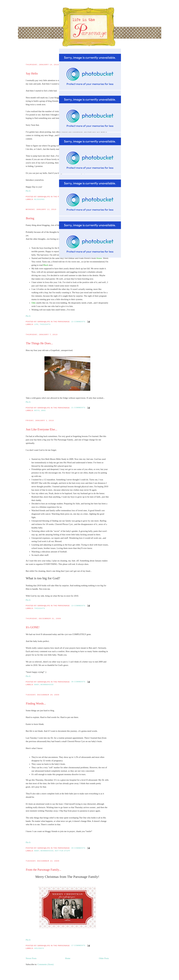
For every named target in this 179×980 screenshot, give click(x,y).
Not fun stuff (63, 851)
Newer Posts (31, 958)
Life (36, 324)
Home (68, 958)
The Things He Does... (39, 343)
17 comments (78, 945)
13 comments (78, 606)
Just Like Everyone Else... (42, 429)
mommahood (47, 684)
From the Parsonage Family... (44, 870)
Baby (37, 684)
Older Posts (104, 958)
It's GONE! (33, 627)
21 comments (78, 407)
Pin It (28, 316)
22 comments (78, 322)
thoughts (45, 324)
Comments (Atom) (46, 964)
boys (37, 410)
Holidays (39, 948)
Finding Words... (36, 703)
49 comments (78, 848)
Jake (43, 410)
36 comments (78, 682)
